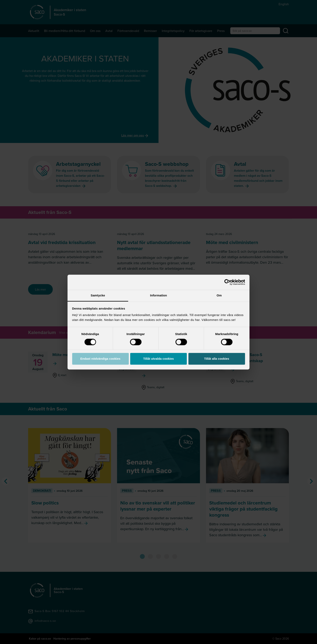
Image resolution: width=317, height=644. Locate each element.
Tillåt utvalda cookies (158, 359)
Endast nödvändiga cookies (100, 359)
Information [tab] (158, 295)
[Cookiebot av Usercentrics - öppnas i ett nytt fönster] (227, 282)
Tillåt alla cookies (217, 359)
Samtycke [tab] (98, 295)
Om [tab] (219, 295)
